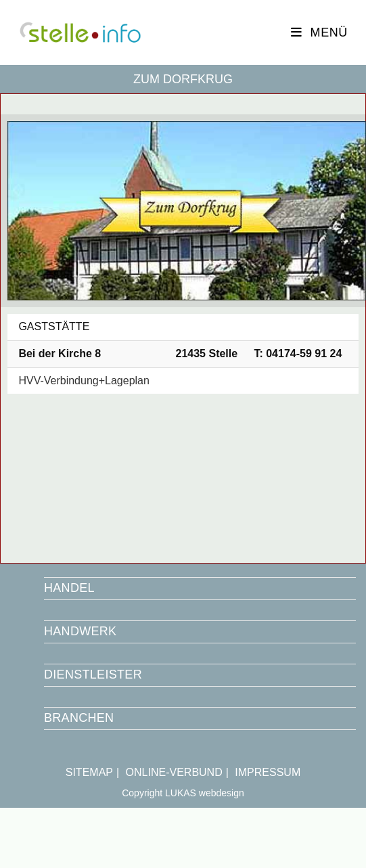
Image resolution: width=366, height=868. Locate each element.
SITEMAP (89, 772)
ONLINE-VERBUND (174, 772)
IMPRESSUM (268, 772)
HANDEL (69, 588)
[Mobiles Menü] (319, 32)
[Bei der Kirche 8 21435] (183, 475)
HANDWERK (80, 631)
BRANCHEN (79, 718)
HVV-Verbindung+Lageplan (84, 381)
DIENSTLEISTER (93, 675)
